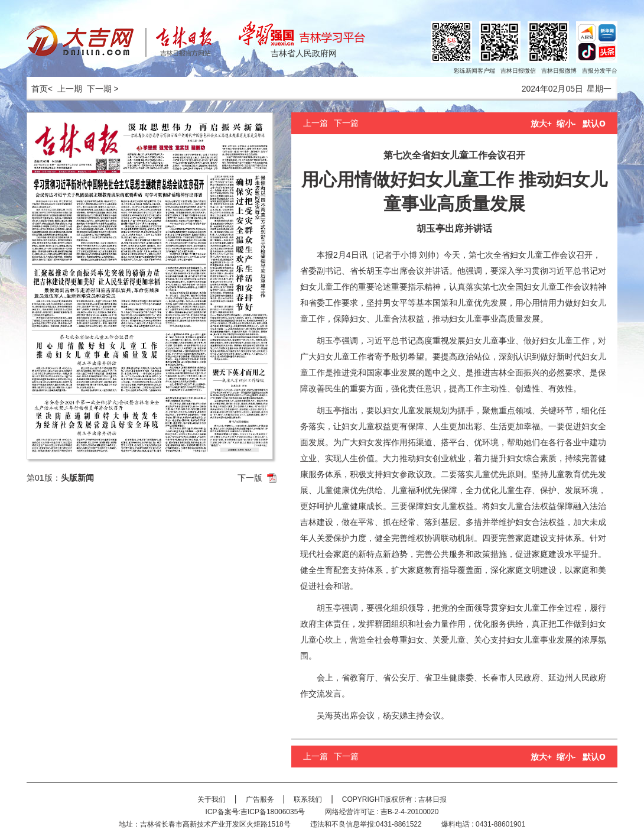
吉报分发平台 (600, 71)
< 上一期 (65, 89)
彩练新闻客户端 (474, 71)
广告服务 (260, 799)
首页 (37, 89)
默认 (594, 124)
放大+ (541, 124)
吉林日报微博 (559, 71)
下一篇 (346, 123)
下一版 (250, 478)
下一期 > (103, 89)
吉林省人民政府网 (304, 53)
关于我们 (212, 799)
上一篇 (316, 123)
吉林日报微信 (518, 71)
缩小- (566, 124)
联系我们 (308, 799)
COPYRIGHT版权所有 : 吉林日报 (394, 799)
